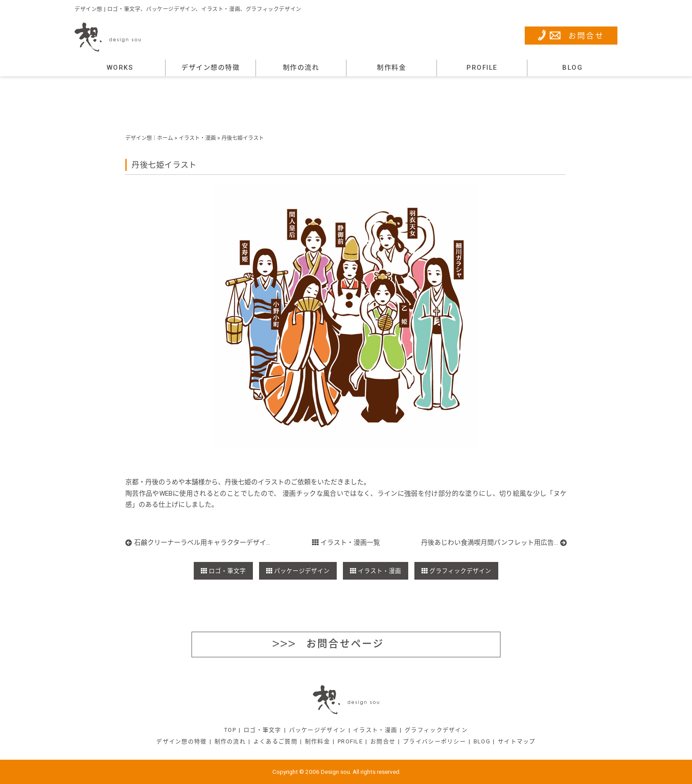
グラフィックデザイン (460, 571)
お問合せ (587, 36)
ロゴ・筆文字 (227, 571)
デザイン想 (139, 138)
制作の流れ (301, 68)
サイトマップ (517, 741)
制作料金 (391, 68)
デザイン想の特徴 (211, 68)
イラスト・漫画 (197, 138)
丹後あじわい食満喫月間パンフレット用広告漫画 (490, 543)
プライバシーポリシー (434, 741)
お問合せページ (345, 644)
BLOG (572, 68)
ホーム (165, 138)
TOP (230, 730)
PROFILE (482, 68)
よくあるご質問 (275, 741)
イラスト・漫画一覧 (346, 543)
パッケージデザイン (302, 571)
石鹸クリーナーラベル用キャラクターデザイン (203, 543)
